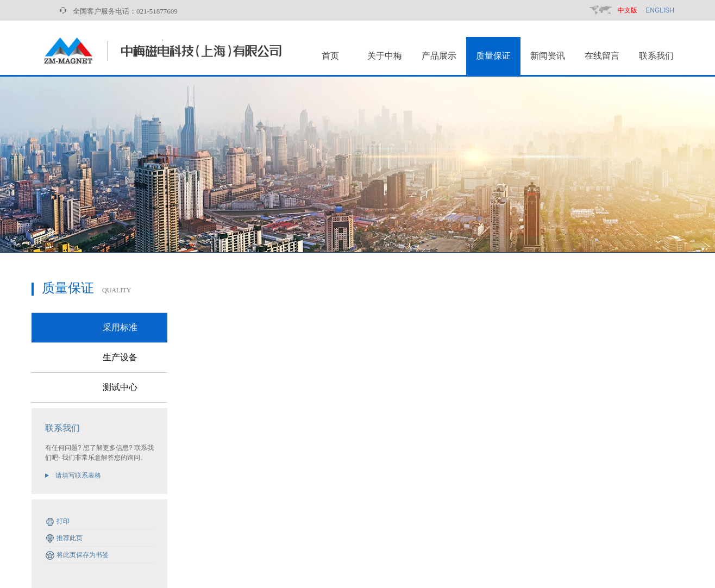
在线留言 (602, 56)
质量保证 (493, 56)
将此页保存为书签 (83, 555)
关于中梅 (385, 56)
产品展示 (439, 56)
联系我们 (656, 56)
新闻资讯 (548, 56)
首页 (330, 56)
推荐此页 (70, 538)
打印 (63, 521)
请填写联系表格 (78, 476)
